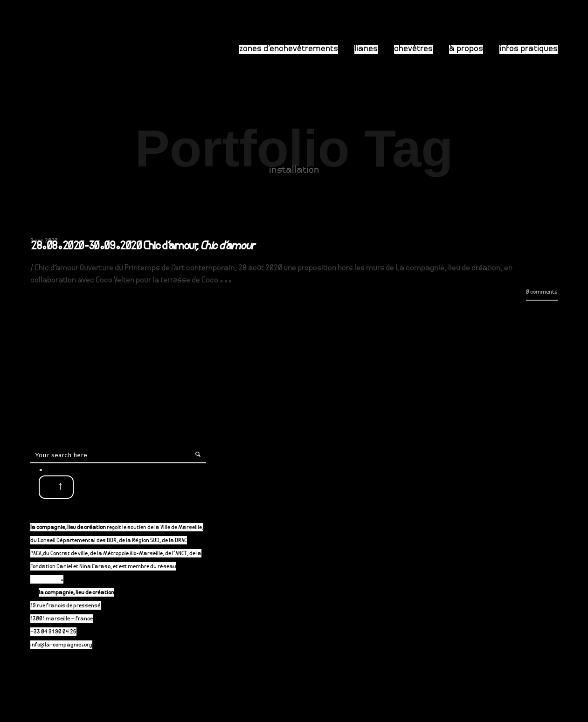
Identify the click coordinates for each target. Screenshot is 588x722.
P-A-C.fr (50, 580)
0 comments (542, 292)
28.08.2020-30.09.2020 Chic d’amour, (142, 247)
